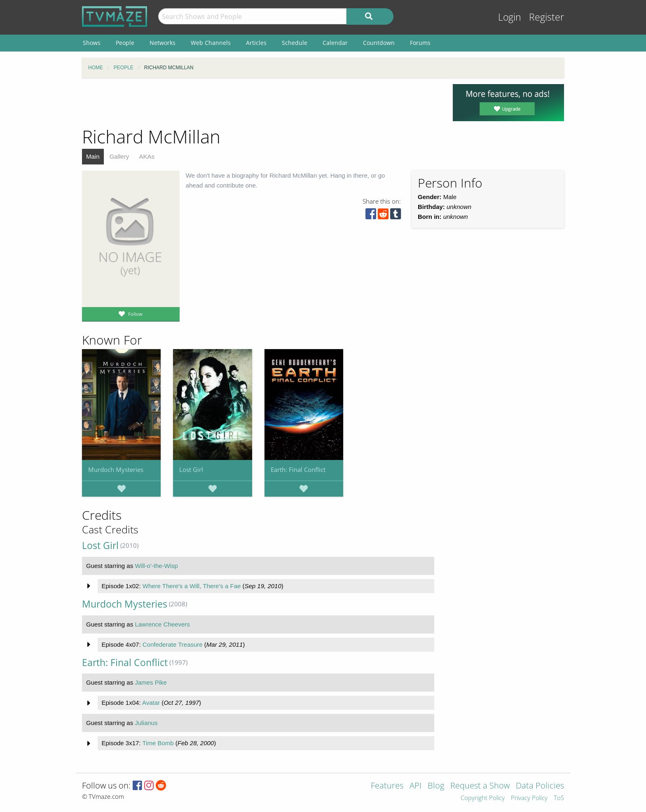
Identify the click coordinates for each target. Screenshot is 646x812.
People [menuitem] (125, 43)
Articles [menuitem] (256, 43)
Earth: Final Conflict (298, 469)
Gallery (119, 156)
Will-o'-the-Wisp (156, 566)
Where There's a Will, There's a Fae (192, 586)
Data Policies (540, 786)
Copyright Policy (483, 798)
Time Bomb (158, 743)
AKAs (147, 156)
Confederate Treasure (173, 644)
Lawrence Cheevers (162, 624)
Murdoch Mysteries (116, 469)
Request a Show (480, 786)
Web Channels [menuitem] (211, 43)
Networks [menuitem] (163, 43)
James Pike (151, 682)
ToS (559, 798)
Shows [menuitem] (92, 43)
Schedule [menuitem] (295, 43)
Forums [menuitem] (420, 43)
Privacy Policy (529, 798)
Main (93, 156)
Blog (436, 786)
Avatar (151, 703)
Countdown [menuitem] (379, 43)
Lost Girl (191, 469)
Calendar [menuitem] (335, 43)
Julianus (146, 723)
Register (547, 17)
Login (510, 17)
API (415, 786)
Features (387, 786)
